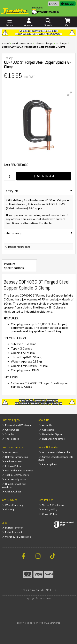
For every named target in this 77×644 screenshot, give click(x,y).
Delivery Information (15, 457)
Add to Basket (44, 176)
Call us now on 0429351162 (38, 590)
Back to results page (19, 247)
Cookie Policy (48, 514)
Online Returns (12, 461)
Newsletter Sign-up (51, 434)
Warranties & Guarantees (18, 470)
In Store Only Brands (15, 479)
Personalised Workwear (17, 425)
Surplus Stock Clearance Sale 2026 (56, 458)
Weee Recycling (13, 505)
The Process (11, 439)
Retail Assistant (12, 532)
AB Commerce (53, 623)
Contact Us (47, 430)
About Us (46, 425)
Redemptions (48, 464)
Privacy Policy (48, 509)
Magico (28, 623)
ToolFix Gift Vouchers (16, 475)
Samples (8, 434)
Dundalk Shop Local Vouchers (14, 485)
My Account (10, 452)
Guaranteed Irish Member (55, 452)
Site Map (8, 509)
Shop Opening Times (52, 439)
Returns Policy (12, 466)
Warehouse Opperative (17, 537)
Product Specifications (14, 266)
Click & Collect (12, 492)
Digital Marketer (13, 528)
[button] (70, 94)
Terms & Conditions (52, 505)
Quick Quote (11, 430)
